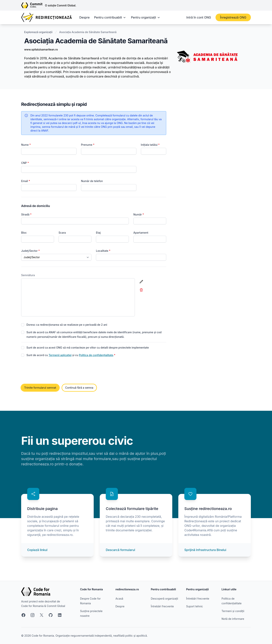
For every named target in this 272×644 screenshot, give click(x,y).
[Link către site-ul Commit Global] (33, 5)
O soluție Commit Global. (61, 5)
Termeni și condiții (233, 611)
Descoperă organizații (164, 599)
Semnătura (28, 275)
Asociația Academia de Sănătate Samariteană (88, 32)
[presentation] (50, 371)
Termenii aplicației (60, 355)
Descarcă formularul (120, 550)
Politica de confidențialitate (96, 355)
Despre (84, 17)
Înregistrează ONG (233, 17)
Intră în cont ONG (199, 17)
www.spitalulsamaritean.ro (41, 49)
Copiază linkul (37, 550)
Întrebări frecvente (162, 606)
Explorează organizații (38, 32)
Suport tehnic (195, 606)
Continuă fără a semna (79, 388)
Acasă (119, 599)
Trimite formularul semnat (40, 388)
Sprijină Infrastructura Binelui (205, 550)
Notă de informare (233, 619)
